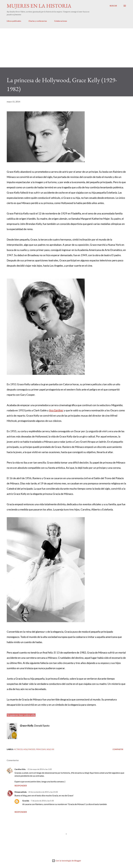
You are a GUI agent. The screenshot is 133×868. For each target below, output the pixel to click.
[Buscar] (113, 6)
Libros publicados (14, 21)
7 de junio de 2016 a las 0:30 (42, 801)
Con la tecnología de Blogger (66, 861)
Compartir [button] (118, 749)
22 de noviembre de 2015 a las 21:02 (43, 792)
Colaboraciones (61, 21)
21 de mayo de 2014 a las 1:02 (40, 769)
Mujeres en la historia (39, 6)
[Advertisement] (66, 48)
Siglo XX (50, 749)
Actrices (18, 749)
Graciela (26, 801)
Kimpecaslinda (21, 792)
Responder (21, 786)
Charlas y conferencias (38, 21)
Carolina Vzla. (20, 769)
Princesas (41, 749)
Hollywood (29, 749)
